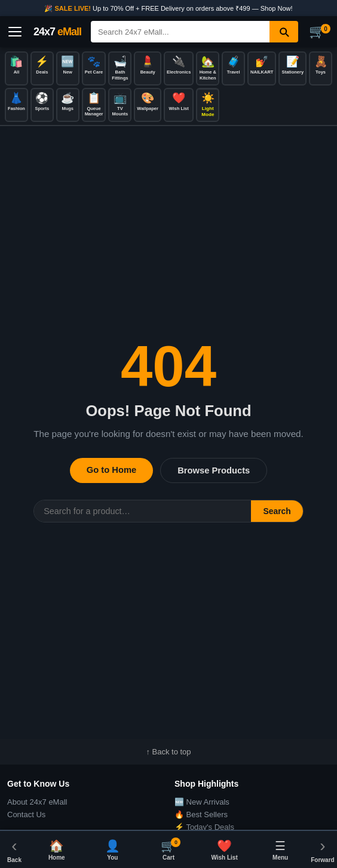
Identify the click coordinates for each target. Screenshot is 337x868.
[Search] (180, 32)
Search (277, 511)
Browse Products (214, 470)
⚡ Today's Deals (204, 827)
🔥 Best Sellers (201, 814)
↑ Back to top (168, 752)
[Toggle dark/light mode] (208, 105)
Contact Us (26, 814)
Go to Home (111, 470)
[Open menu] (15, 32)
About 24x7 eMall (37, 802)
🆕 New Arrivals (202, 802)
